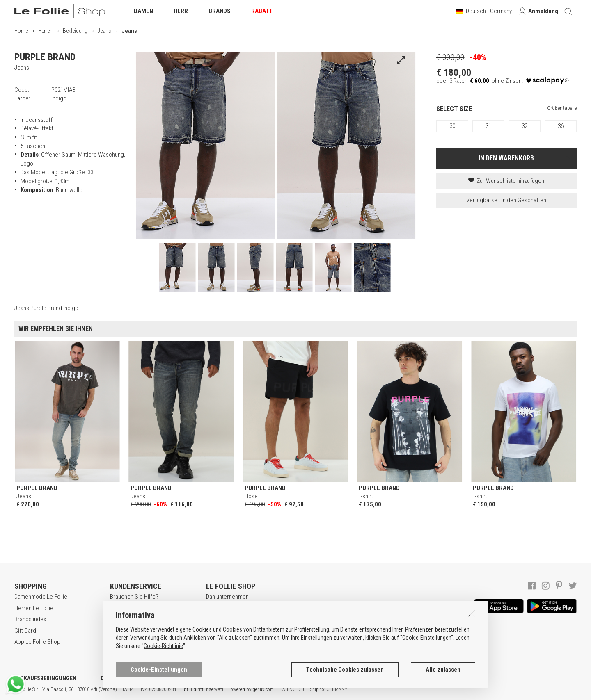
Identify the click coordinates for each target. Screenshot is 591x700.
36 (561, 126)
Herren (45, 31)
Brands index (30, 619)
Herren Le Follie (34, 608)
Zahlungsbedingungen (137, 631)
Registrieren (125, 608)
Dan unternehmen (227, 597)
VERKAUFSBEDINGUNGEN (45, 678)
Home (21, 31)
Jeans (104, 31)
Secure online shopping (139, 619)
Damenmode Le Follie (41, 597)
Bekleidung (75, 31)
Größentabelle (562, 108)
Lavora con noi (224, 608)
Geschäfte (219, 631)
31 (488, 126)
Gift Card (25, 631)
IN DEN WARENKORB (506, 158)
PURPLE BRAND (45, 57)
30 (452, 126)
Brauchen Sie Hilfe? (134, 597)
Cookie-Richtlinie (163, 682)
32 (525, 126)
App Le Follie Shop (37, 642)
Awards (215, 619)
